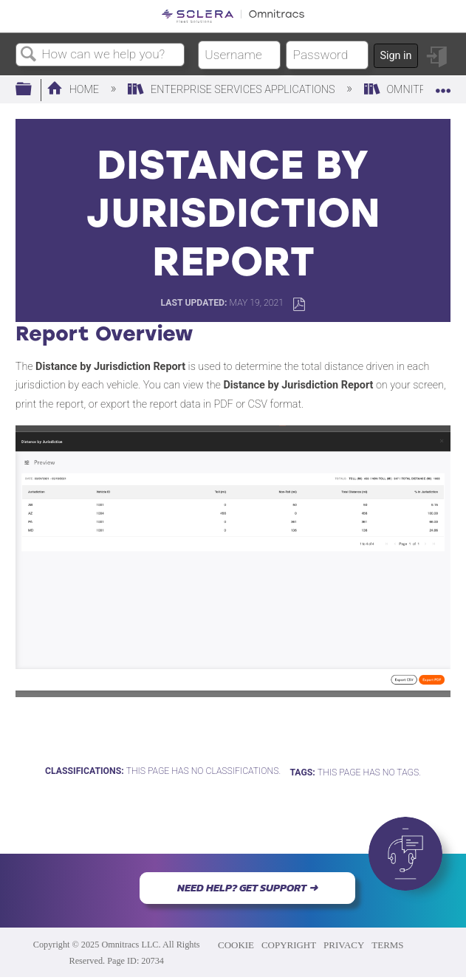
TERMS (387, 945)
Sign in (395, 56)
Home (74, 90)
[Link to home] (233, 16)
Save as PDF (299, 305)
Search (29, 55)
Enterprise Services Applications (233, 90)
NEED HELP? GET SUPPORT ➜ (247, 888)
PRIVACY (344, 945)
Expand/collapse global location (443, 85)
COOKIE (236, 945)
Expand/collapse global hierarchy (33, 90)
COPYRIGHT (289, 945)
